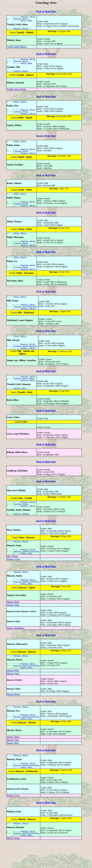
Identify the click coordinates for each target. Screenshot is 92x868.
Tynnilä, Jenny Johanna (16, 92)
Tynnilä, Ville (21, 520)
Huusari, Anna (13, 763)
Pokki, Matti (20, 105)
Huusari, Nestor (13, 716)
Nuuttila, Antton (13, 578)
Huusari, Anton (13, 625)
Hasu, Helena (12, 575)
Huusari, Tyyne (13, 820)
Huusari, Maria (21, 30)
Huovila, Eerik (28, 17)
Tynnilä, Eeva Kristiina (26, 318)
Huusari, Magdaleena (16, 648)
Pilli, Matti (20, 308)
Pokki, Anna (27, 21)
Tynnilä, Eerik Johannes (17, 48)
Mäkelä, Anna (20, 403)
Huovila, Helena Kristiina (27, 569)
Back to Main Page (46, 11)
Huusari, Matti (21, 559)
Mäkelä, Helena (13, 864)
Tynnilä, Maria (21, 116)
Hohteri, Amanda (22, 531)
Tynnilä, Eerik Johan (24, 393)
